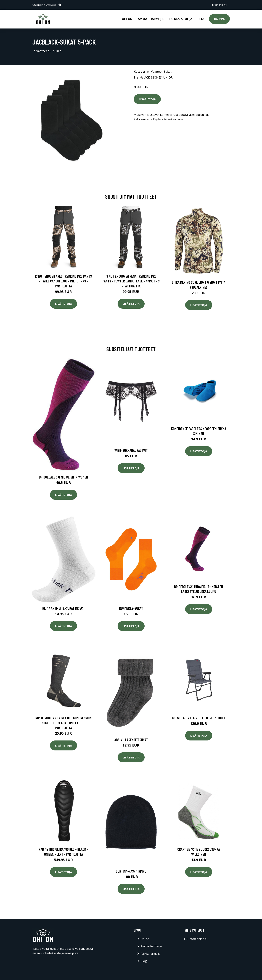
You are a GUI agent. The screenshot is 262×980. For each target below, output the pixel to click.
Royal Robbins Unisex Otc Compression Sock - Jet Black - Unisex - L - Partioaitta (63, 723)
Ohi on (127, 19)
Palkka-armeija (181, 19)
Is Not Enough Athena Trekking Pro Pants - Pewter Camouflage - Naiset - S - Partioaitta (131, 281)
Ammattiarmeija (151, 19)
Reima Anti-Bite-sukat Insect (63, 608)
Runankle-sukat (131, 608)
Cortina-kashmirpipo (131, 871)
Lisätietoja (147, 99)
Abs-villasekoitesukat (131, 740)
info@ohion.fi (219, 5)
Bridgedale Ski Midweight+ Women (63, 477)
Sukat (57, 51)
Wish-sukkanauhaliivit (131, 450)
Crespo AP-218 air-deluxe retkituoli (199, 718)
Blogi (202, 19)
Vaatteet (43, 51)
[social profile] (60, 5)
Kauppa (219, 19)
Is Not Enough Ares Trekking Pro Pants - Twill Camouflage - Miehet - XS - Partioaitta (63, 281)
